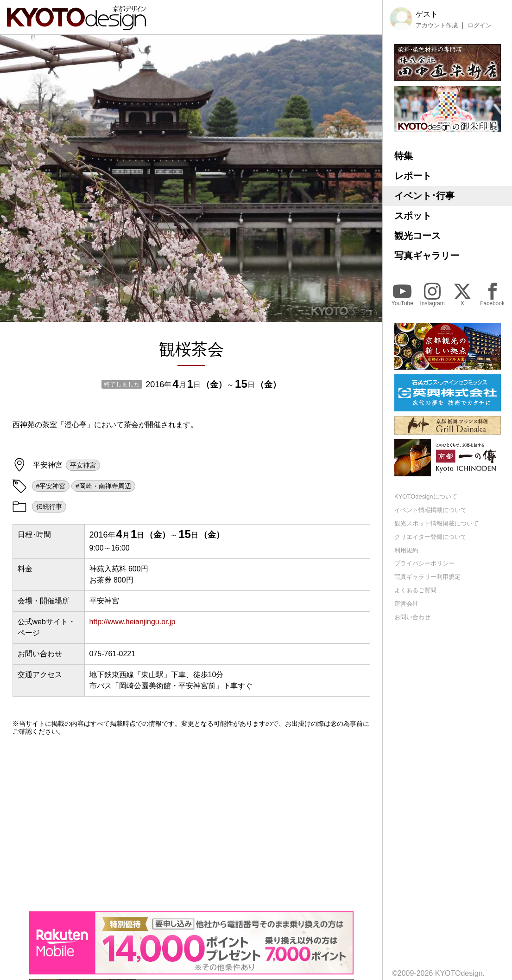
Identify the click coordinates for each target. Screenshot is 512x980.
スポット (413, 216)
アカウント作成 (437, 26)
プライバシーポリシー (424, 563)
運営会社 (406, 604)
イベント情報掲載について (430, 510)
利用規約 (406, 550)
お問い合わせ (412, 617)
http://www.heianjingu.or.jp (133, 622)
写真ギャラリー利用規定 (427, 577)
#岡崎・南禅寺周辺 (103, 486)
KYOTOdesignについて (426, 496)
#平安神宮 (51, 486)
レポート (413, 176)
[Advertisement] (191, 823)
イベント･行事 (424, 196)
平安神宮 (83, 465)
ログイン (480, 26)
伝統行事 (49, 506)
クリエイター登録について (430, 537)
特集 (404, 156)
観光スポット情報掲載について (436, 523)
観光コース (417, 236)
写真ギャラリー (427, 256)
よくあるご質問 (415, 590)
